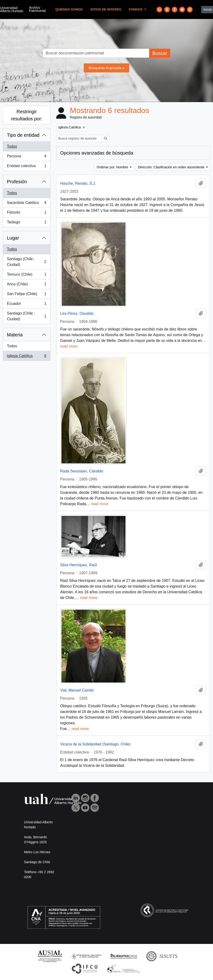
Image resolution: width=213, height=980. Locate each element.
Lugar (13, 238)
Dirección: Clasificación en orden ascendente (171, 167)
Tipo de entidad (23, 135)
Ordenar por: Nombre (113, 167)
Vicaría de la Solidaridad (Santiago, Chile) (95, 744)
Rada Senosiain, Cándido (82, 471)
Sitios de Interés (106, 9)
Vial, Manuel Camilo (77, 690)
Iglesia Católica (27, 357)
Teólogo (27, 223)
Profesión (17, 182)
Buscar (160, 53)
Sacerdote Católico (27, 204)
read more (69, 346)
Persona (27, 157)
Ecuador (27, 305)
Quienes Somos (69, 9)
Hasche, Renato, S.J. (78, 183)
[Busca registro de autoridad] (79, 139)
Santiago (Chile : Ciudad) (27, 262)
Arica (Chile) (27, 285)
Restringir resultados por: (27, 115)
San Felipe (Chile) (27, 295)
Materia (15, 335)
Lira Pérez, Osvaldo (77, 313)
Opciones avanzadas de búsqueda (97, 153)
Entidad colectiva (27, 167)
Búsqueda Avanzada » (106, 68)
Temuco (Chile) (27, 275)
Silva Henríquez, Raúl (79, 565)
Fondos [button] (136, 9)
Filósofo (27, 213)
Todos (12, 146)
